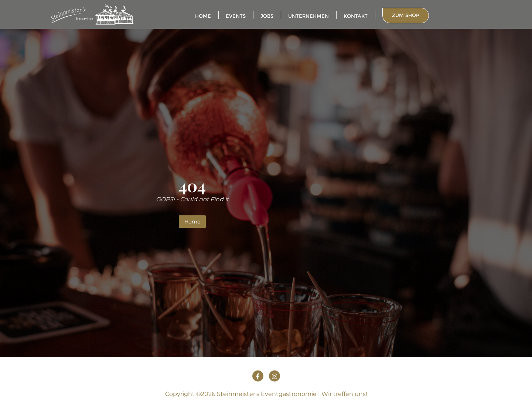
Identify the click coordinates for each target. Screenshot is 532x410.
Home (192, 222)
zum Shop (406, 15)
